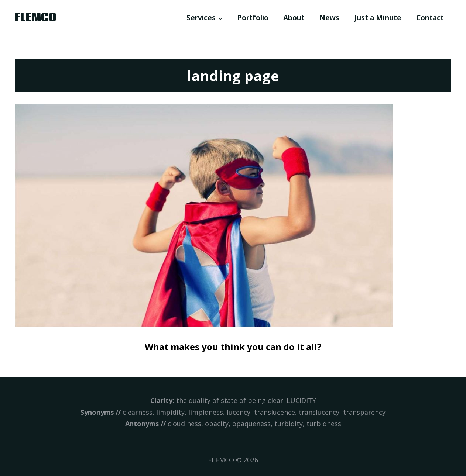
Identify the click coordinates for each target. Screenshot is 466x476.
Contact (430, 18)
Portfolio (253, 18)
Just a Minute (378, 18)
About (294, 18)
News (329, 18)
